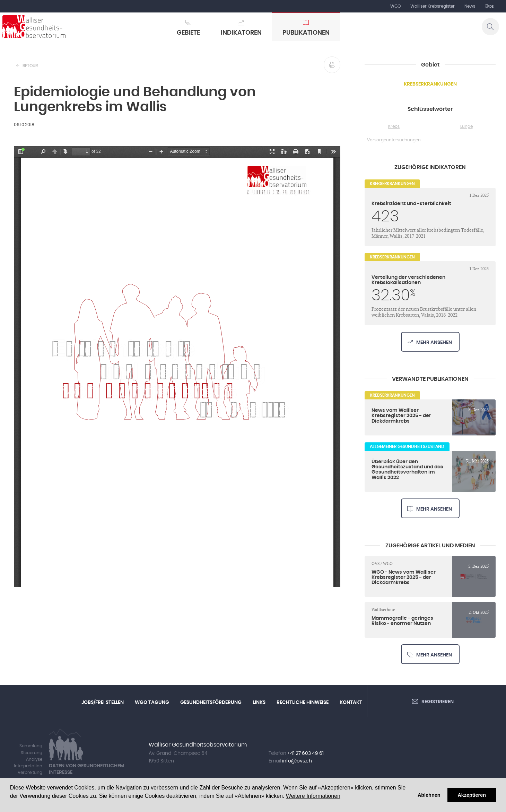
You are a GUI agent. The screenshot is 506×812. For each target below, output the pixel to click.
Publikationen (306, 33)
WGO (395, 6)
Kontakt (351, 703)
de (491, 7)
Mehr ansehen (434, 343)
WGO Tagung (152, 703)
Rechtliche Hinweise (303, 703)
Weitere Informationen (313, 796)
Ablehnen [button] (429, 795)
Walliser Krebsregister (433, 6)
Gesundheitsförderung (211, 703)
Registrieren (438, 702)
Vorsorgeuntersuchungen (394, 140)
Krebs (394, 126)
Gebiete (188, 33)
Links (259, 703)
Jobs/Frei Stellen (103, 703)
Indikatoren (241, 33)
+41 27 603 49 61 (306, 753)
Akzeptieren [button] (472, 795)
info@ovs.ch (297, 761)
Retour (30, 66)
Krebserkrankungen (430, 84)
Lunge (466, 126)
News (470, 6)
